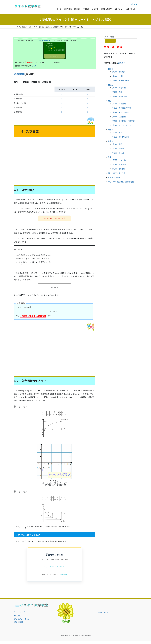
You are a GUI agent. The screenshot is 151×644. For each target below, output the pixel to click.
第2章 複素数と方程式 (122, 108)
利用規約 (18, 619)
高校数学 (19, 74)
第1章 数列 (117, 133)
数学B (110, 130)
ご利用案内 (63, 577)
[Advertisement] (55, 161)
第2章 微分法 (118, 148)
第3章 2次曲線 (119, 169)
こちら (35, 66)
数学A (110, 85)
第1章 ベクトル (119, 160)
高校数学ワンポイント (117, 173)
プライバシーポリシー (23, 622)
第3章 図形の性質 (120, 96)
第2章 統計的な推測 (121, 137)
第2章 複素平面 (119, 164)
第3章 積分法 (118, 153)
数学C (110, 157)
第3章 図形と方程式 (121, 112)
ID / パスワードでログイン (54, 570)
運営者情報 (19, 625)
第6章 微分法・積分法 (122, 125)
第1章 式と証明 (119, 104)
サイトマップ (19, 615)
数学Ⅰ (111, 69)
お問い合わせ (104, 615)
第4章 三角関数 (119, 117)
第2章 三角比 (118, 76)
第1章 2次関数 (119, 72)
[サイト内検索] (110, 41)
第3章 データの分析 (121, 80)
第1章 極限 (117, 144)
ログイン (133, 4)
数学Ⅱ (111, 101)
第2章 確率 (117, 92)
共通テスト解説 (114, 177)
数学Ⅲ (111, 141)
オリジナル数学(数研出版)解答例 (121, 182)
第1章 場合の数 (119, 88)
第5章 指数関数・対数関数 (124, 121)
